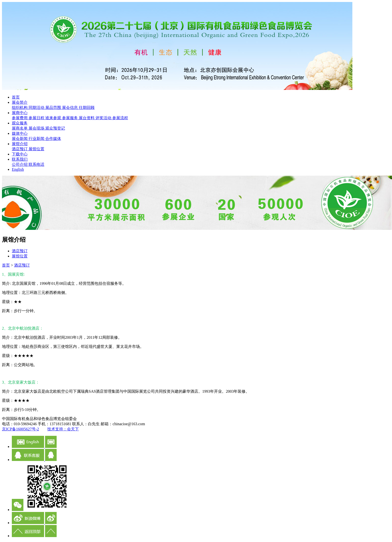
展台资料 (87, 118)
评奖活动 (104, 118)
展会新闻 (20, 139)
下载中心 (20, 154)
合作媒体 (53, 139)
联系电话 (36, 164)
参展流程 (120, 118)
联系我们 (20, 159)
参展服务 (70, 118)
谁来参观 (54, 118)
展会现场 (37, 128)
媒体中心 (20, 133)
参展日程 (37, 118)
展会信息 (70, 108)
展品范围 (54, 108)
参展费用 (20, 118)
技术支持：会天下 (63, 429)
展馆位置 (36, 149)
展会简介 (20, 102)
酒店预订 (20, 149)
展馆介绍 (20, 144)
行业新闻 (37, 139)
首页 (16, 97)
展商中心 (20, 113)
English (18, 169)
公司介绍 (20, 164)
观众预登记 (55, 128)
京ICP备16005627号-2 (20, 429)
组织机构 (20, 108)
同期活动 (37, 108)
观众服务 (20, 123)
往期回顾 (87, 108)
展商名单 (20, 128)
